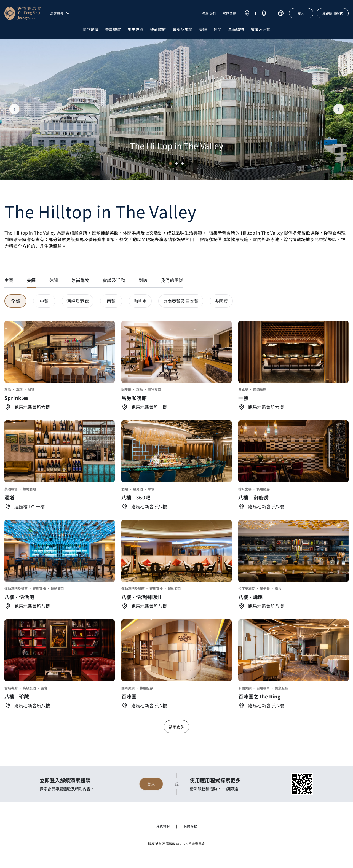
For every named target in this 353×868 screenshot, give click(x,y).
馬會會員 (60, 13)
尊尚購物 (236, 29)
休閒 (217, 29)
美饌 (203, 29)
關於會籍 (90, 29)
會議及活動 (261, 29)
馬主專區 (135, 29)
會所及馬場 (183, 29)
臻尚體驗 (158, 29)
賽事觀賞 (113, 29)
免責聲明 (163, 826)
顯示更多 (176, 727)
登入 (151, 784)
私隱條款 (190, 826)
